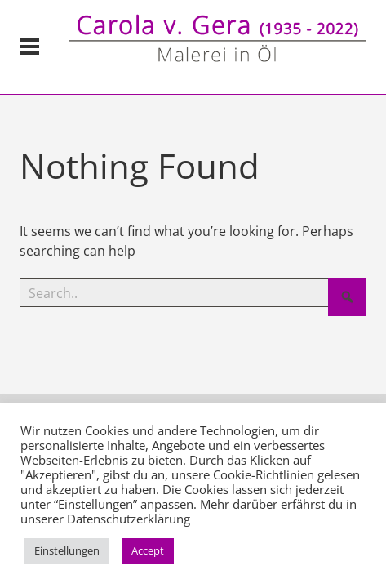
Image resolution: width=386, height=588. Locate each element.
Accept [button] (148, 550)
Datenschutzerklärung (129, 519)
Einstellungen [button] (67, 550)
